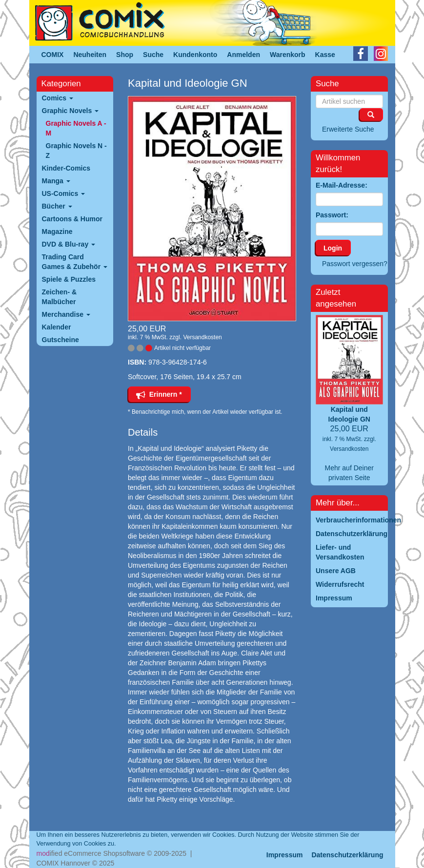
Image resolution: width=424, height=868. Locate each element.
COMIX (53, 55)
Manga (56, 181)
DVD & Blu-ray (69, 244)
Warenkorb (288, 55)
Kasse (325, 55)
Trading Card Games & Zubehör (75, 262)
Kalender (57, 327)
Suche (153, 55)
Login (333, 248)
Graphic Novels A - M (76, 128)
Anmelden (243, 55)
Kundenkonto (195, 55)
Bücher (57, 206)
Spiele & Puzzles (69, 279)
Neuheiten (90, 55)
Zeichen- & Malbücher (60, 297)
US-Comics (64, 193)
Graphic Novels (71, 111)
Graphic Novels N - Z (76, 151)
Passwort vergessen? (355, 264)
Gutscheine (61, 340)
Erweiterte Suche (348, 129)
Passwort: (332, 215)
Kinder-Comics (66, 168)
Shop (125, 55)
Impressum (285, 855)
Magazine (57, 231)
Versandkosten (202, 337)
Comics (58, 98)
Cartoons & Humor (72, 219)
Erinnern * (159, 394)
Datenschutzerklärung (347, 855)
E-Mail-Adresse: (342, 185)
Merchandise (66, 314)
